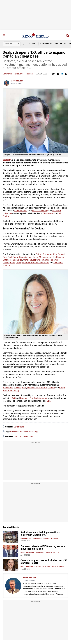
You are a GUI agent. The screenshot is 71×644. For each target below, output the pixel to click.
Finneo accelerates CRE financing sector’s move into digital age (43, 547)
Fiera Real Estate (11, 257)
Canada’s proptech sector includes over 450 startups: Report (44, 562)
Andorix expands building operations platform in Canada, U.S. (40, 533)
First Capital (59, 254)
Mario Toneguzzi (27, 566)
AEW (24, 388)
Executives (19, 74)
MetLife (51, 388)
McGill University (40, 211)
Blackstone (8, 388)
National (30, 74)
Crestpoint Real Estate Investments (32, 263)
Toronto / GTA (28, 437)
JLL (49, 401)
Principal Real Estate (37, 388)
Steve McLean (17, 81)
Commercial (46, 44)
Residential (61, 44)
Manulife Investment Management (35, 257)
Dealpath (7, 160)
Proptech (24, 432)
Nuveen (18, 388)
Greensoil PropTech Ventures (34, 398)
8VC (14, 398)
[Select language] (12, 44)
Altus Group (48, 213)
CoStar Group (21, 211)
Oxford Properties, (44, 254)
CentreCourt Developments (36, 260)
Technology (34, 432)
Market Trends (50, 566)
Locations (29, 44)
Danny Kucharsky (27, 552)
